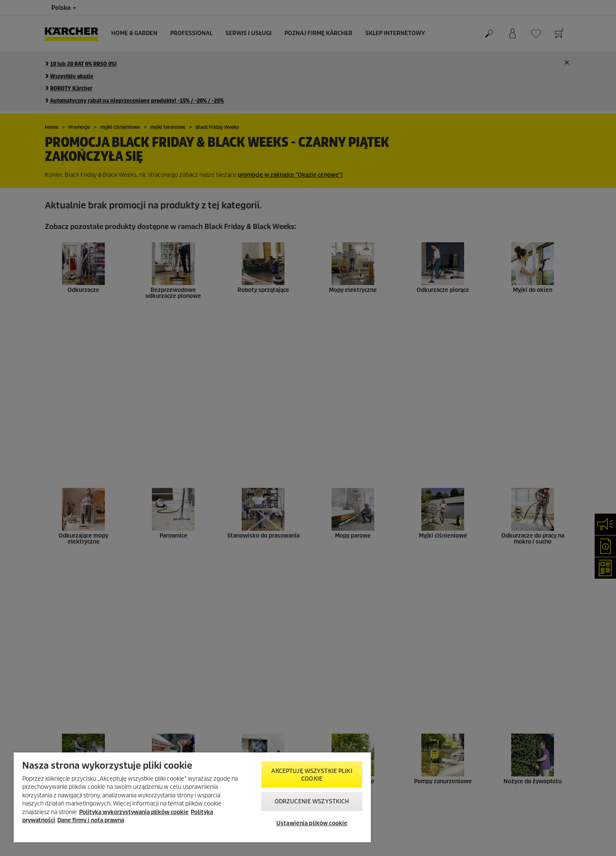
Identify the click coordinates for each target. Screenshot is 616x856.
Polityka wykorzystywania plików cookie (134, 812)
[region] (192, 797)
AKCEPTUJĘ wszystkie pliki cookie (312, 775)
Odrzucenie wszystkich (312, 801)
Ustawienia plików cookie (312, 823)
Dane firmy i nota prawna (91, 820)
